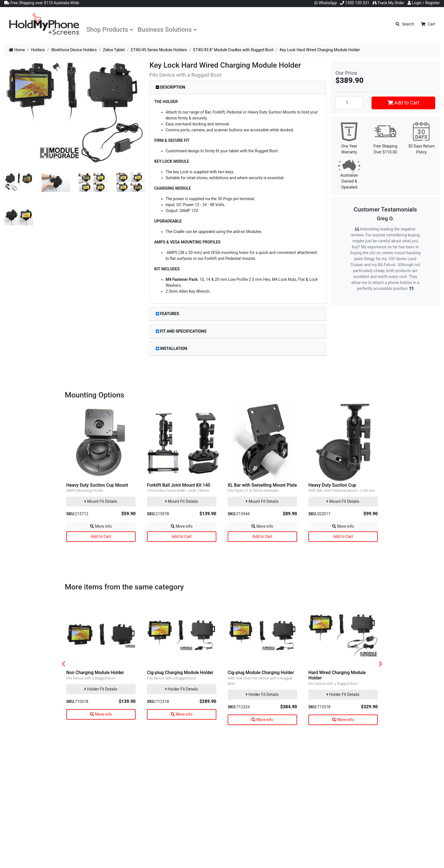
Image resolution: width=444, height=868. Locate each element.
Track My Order (388, 3)
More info (101, 526)
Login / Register (424, 3)
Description (170, 87)
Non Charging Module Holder (95, 673)
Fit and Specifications (181, 331)
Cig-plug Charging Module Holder (180, 673)
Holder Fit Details (101, 689)
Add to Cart (403, 103)
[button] (63, 664)
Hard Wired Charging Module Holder (337, 675)
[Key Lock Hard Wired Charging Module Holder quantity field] (349, 103)
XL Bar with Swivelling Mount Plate (262, 485)
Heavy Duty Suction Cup (332, 485)
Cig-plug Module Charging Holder (261, 673)
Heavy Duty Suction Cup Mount (97, 485)
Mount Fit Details (101, 501)
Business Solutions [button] (165, 29)
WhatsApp (326, 3)
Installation (171, 349)
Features (167, 314)
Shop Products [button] (107, 29)
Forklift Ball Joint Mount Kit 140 (179, 485)
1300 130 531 (355, 3)
